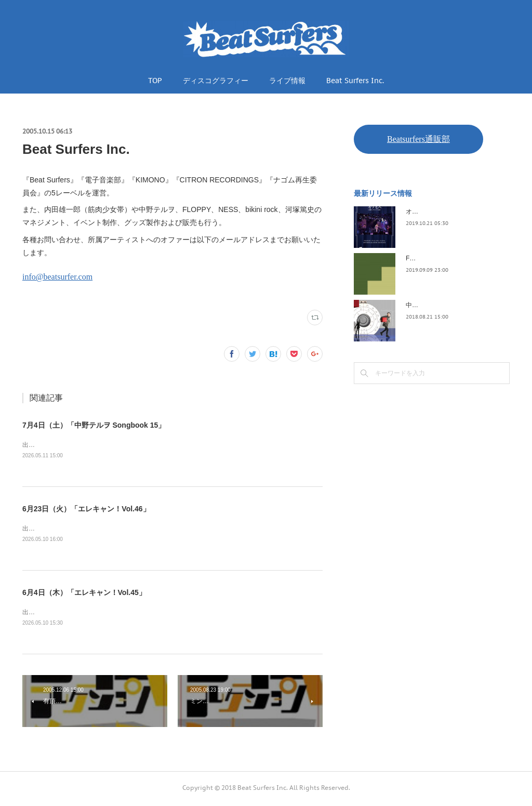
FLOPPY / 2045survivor (438, 258)
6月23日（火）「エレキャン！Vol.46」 (86, 509)
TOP (155, 81)
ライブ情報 (287, 81)
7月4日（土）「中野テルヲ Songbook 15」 (94, 425)
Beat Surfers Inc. (355, 81)
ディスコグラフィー (216, 81)
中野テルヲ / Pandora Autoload (449, 305)
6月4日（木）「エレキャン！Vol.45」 (84, 594)
